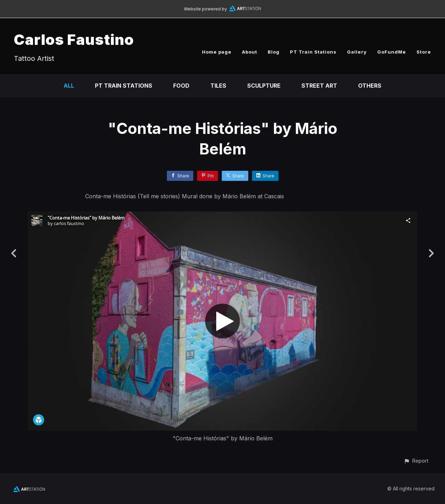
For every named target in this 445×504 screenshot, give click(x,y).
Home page (217, 52)
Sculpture (264, 86)
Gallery (357, 52)
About (250, 52)
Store (424, 52)
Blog (274, 52)
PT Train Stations (313, 52)
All (69, 86)
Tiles (218, 86)
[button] (416, 461)
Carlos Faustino (74, 39)
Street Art (319, 86)
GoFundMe (392, 52)
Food (181, 86)
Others (370, 86)
